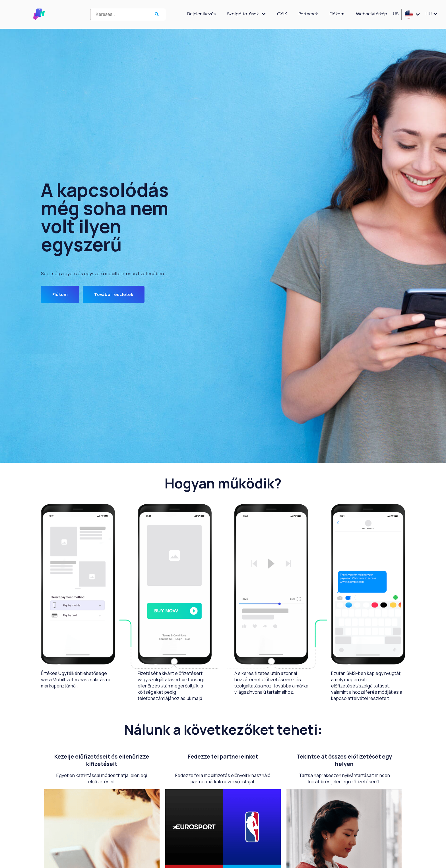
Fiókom (337, 14)
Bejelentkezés (201, 14)
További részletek (114, 294)
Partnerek (308, 14)
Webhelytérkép (371, 14)
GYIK (282, 14)
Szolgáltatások (246, 14)
